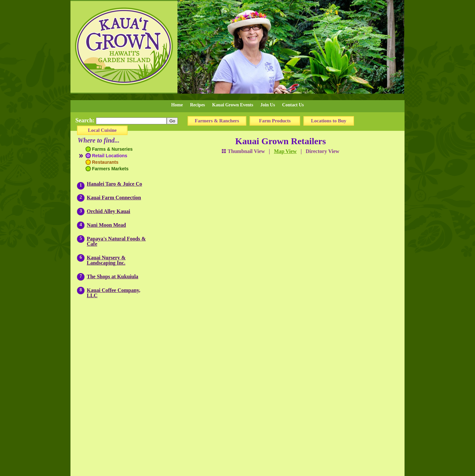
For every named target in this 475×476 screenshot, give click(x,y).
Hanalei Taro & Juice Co (115, 184)
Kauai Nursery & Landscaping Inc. (106, 260)
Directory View (322, 151)
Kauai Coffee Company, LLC (114, 293)
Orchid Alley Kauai (108, 211)
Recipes (197, 105)
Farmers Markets (110, 169)
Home (177, 105)
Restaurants (105, 162)
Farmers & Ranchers (217, 121)
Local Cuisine (102, 130)
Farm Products (275, 121)
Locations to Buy (329, 121)
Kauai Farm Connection (114, 198)
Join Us (268, 105)
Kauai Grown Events (233, 105)
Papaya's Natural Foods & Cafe (116, 241)
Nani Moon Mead (106, 225)
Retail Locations (110, 156)
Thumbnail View (243, 151)
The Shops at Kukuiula (113, 276)
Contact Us (293, 105)
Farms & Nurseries (112, 149)
